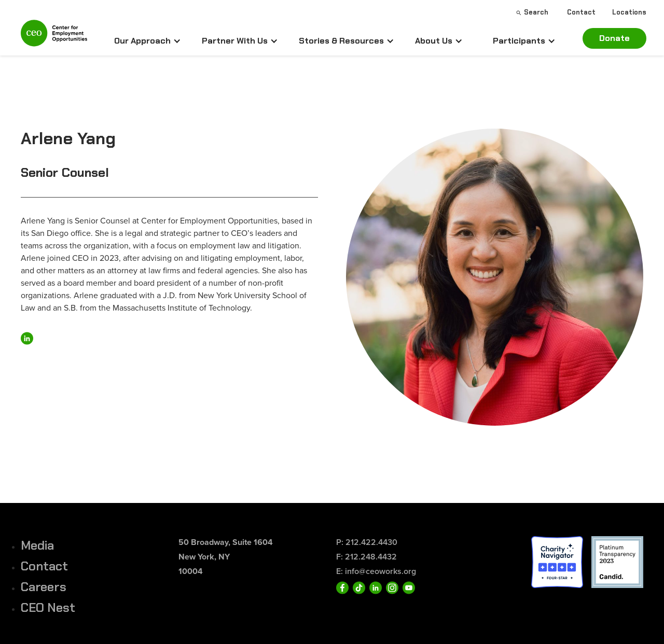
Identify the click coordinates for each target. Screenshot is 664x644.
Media (37, 545)
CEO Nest (48, 607)
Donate (614, 38)
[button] (148, 41)
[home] (54, 38)
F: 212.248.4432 (366, 557)
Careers (44, 587)
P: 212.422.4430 (367, 542)
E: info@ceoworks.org (376, 571)
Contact (44, 566)
